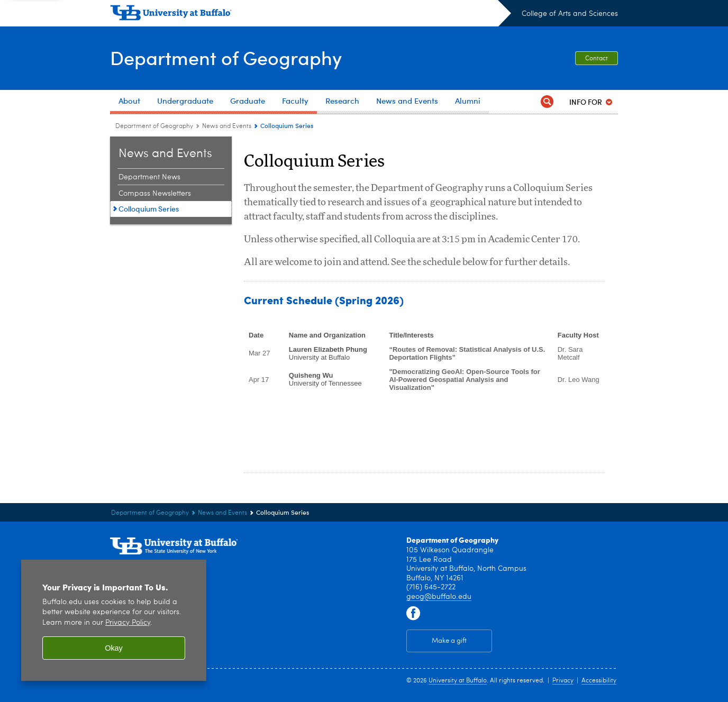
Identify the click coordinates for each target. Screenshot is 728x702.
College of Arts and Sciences (570, 14)
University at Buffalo (458, 681)
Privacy (563, 681)
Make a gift (449, 641)
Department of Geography (226, 57)
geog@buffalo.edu (439, 597)
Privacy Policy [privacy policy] (128, 623)
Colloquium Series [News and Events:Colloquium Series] (149, 209)
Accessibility (599, 681)
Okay (114, 648)
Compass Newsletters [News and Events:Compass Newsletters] (155, 194)
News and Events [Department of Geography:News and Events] (227, 126)
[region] (114, 620)
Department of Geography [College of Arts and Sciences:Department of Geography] (154, 126)
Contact (597, 59)
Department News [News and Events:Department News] (149, 177)
